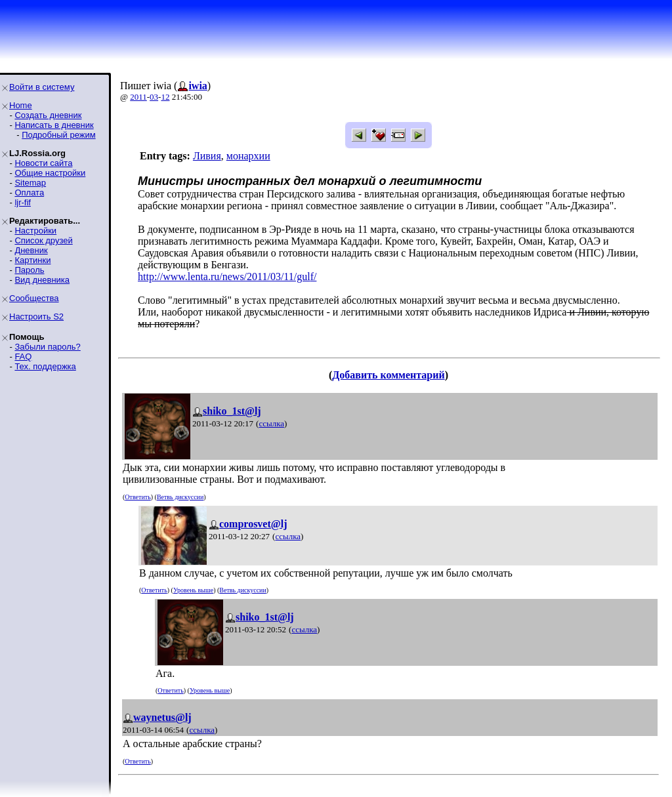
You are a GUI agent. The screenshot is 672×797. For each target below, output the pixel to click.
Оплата (29, 193)
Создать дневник (48, 115)
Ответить (137, 497)
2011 (138, 97)
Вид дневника (42, 280)
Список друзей (43, 240)
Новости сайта (43, 163)
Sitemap (30, 183)
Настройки (35, 231)
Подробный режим (58, 135)
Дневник (31, 250)
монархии (248, 156)
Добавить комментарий (388, 375)
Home (21, 105)
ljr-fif (23, 202)
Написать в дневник (54, 125)
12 (165, 97)
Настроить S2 (36, 317)
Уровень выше (193, 590)
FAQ (23, 357)
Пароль (29, 270)
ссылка (271, 423)
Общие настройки (50, 173)
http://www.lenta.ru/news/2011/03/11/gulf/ (227, 276)
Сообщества (34, 298)
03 (154, 97)
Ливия (207, 156)
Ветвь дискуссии (180, 497)
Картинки (32, 260)
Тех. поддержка (45, 366)
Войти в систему (42, 87)
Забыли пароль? (47, 347)
